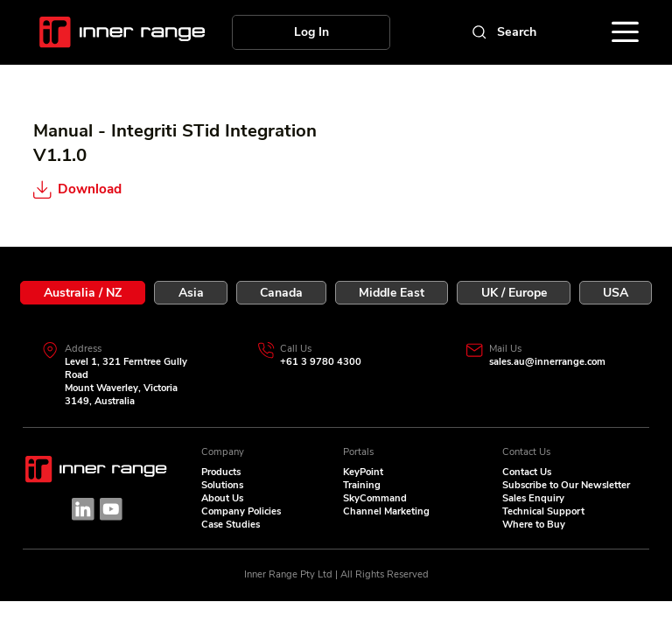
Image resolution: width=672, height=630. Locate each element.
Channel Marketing (386, 511)
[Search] (503, 32)
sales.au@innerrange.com (547, 362)
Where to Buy (534, 525)
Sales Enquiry (533, 498)
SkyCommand (375, 498)
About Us (222, 498)
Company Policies (241, 511)
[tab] (83, 293)
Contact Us (527, 472)
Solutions (222, 485)
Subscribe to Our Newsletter (566, 485)
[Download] (117, 190)
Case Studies (231, 525)
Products (221, 472)
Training (362, 485)
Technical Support (543, 511)
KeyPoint (363, 472)
